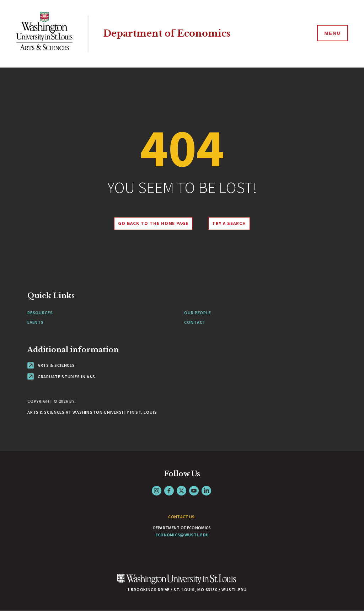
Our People (198, 313)
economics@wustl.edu (182, 535)
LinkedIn (206, 491)
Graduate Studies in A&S (61, 377)
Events (36, 322)
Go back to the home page (153, 223)
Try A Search (229, 223)
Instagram (157, 491)
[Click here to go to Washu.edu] (177, 583)
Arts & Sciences (51, 365)
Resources (40, 313)
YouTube (194, 491)
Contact (195, 322)
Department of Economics (167, 34)
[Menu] (332, 33)
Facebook (169, 491)
